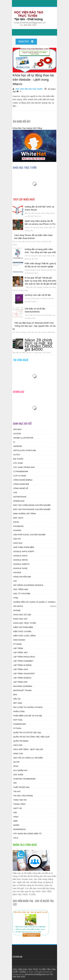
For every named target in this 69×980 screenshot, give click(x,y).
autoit (17, 455)
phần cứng (19, 711)
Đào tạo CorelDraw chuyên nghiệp (32, 505)
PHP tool (18, 720)
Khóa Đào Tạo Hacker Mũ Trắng (27, 128)
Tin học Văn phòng (23, 796)
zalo (16, 838)
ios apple (18, 606)
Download (19, 501)
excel (16, 522)
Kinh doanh (19, 640)
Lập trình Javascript (24, 674)
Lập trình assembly (23, 661)
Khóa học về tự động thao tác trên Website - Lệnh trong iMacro (33, 80)
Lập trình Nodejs (22, 678)
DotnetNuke (20, 497)
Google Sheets (21, 564)
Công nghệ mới (21, 484)
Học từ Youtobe (22, 594)
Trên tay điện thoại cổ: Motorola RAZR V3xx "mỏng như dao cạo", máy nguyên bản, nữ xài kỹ (34, 326)
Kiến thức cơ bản (22, 631)
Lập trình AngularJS (24, 657)
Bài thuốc (18, 459)
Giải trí (17, 539)
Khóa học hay (20, 619)
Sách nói (18, 745)
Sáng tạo (18, 754)
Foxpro (17, 530)
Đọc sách (18, 518)
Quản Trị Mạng (21, 741)
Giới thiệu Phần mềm (24, 547)
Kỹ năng (18, 644)
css (15, 493)
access (17, 434)
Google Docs (20, 556)
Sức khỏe (18, 775)
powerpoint (20, 724)
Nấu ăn (17, 699)
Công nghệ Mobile (23, 480)
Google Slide (20, 568)
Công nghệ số (21, 488)
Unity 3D (18, 808)
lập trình (18, 648)
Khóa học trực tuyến (25, 623)
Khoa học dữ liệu (22, 615)
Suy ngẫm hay (20, 770)
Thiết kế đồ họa (21, 787)
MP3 (15, 695)
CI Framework (21, 471)
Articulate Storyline (25, 450)
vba (15, 813)
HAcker (17, 573)
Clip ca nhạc (20, 476)
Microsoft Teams (22, 690)
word (16, 825)
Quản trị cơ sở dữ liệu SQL (27, 733)
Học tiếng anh (21, 589)
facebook (18, 526)
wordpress (19, 829)
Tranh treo (19, 804)
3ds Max (17, 429)
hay (15, 581)
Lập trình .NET (21, 653)
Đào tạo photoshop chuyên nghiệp (32, 509)
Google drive (21, 560)
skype (16, 762)
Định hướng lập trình (25, 514)
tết (15, 783)
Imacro (26, 42)
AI (14, 442)
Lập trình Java (21, 669)
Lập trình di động (22, 665)
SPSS (16, 766)
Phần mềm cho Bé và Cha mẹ (28, 716)
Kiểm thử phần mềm (23, 627)
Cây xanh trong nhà (24, 467)
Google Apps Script (24, 551)
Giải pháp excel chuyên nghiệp (29, 535)
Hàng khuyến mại (22, 577)
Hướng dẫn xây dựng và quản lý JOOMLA (34, 602)
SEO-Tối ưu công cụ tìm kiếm (28, 758)
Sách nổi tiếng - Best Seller (28, 749)
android (18, 446)
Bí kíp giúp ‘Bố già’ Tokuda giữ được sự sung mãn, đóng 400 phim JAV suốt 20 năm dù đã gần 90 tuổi (41, 281)
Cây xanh (18, 463)
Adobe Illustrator (23, 438)
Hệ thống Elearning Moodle (28, 585)
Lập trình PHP (20, 682)
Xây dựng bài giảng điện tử (27, 834)
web (15, 821)
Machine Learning (23, 686)
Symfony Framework (24, 779)
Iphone (17, 610)
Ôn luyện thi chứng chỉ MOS (28, 707)
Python (17, 728)
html (16, 598)
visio (16, 817)
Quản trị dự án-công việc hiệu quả (31, 737)
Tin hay (17, 791)
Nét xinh (18, 703)
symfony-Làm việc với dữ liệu (38, 295)
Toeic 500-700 (20, 800)
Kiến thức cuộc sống (24, 636)
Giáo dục (18, 543)
